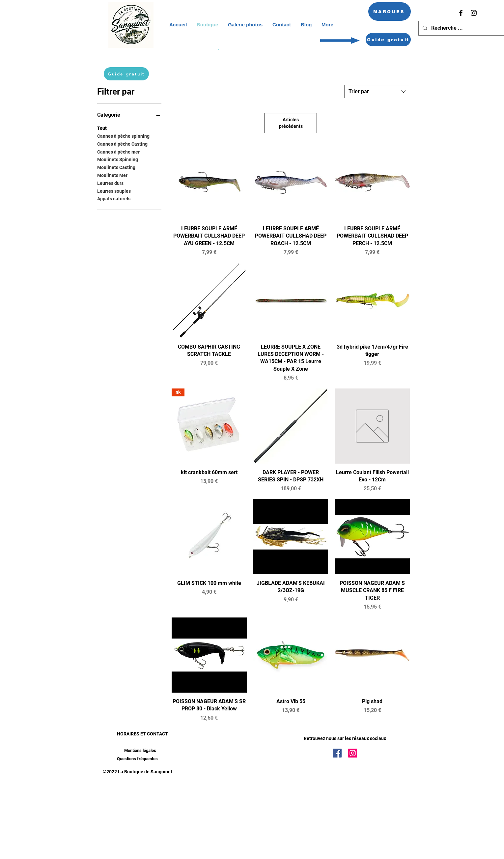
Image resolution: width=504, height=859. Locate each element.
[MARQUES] (390, 12)
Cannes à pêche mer (118, 151)
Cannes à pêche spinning (123, 136)
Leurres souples (114, 191)
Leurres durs (110, 183)
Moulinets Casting (116, 167)
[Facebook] (461, 13)
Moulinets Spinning (118, 159)
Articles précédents (291, 123)
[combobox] (377, 92)
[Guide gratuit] (388, 40)
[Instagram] (474, 13)
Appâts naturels (114, 198)
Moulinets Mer (112, 175)
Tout (102, 128)
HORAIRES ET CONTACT (142, 734)
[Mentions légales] (140, 751)
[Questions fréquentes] (137, 759)
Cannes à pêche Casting (122, 143)
